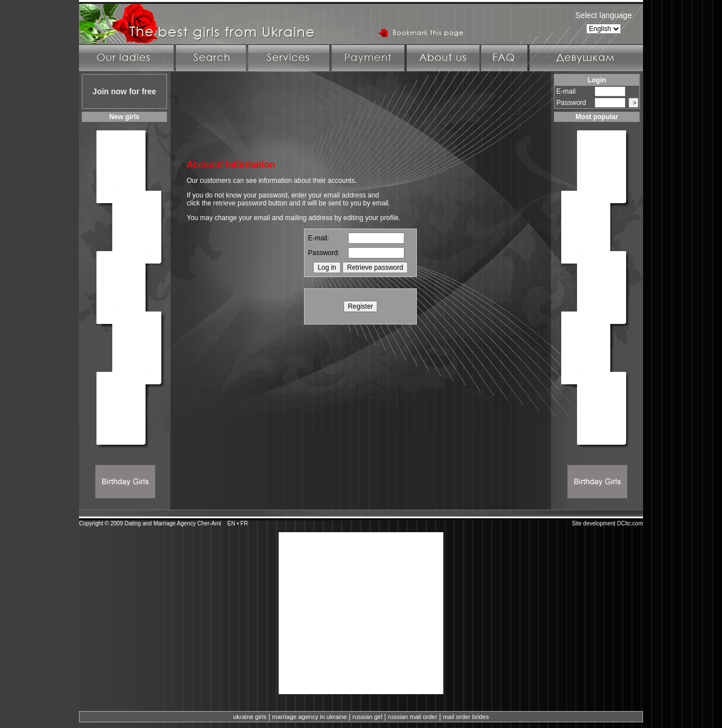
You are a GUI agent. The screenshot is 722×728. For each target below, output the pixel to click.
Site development (594, 523)
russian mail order (413, 717)
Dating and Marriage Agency (160, 523)
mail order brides (466, 717)
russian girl (367, 717)
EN (231, 523)
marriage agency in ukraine (309, 717)
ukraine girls (250, 717)
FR (244, 523)
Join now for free (124, 91)
